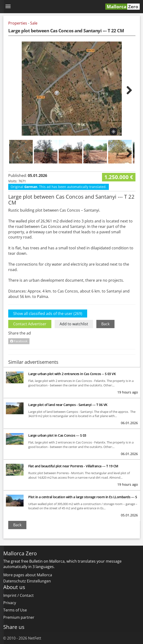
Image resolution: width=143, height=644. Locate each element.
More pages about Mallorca (28, 575)
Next (126, 90)
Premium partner (19, 617)
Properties (18, 23)
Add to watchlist (74, 324)
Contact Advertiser (30, 324)
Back (105, 324)
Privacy (10, 603)
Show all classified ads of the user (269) (48, 314)
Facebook (19, 341)
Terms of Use (15, 610)
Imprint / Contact (18, 595)
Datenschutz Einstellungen (27, 581)
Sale (34, 23)
